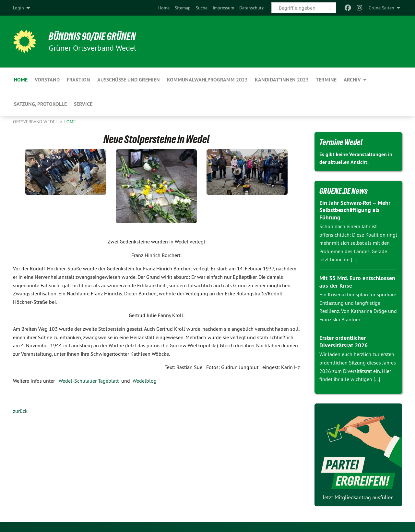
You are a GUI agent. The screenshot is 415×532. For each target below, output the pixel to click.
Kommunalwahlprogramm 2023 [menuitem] (207, 80)
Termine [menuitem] (326, 80)
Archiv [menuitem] (352, 80)
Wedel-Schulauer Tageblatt (89, 381)
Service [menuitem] (83, 104)
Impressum (223, 8)
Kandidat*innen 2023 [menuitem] (282, 80)
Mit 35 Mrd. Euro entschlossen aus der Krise (357, 282)
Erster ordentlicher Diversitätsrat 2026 (344, 341)
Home (164, 8)
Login (18, 8)
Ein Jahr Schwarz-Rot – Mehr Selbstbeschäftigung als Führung (355, 210)
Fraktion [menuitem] (78, 80)
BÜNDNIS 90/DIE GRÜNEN (93, 36)
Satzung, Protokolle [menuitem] (40, 104)
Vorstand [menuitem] (47, 80)
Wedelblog (145, 381)
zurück (20, 411)
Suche (202, 8)
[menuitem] (164, 8)
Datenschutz (251, 8)
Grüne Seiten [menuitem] (381, 8)
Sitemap (183, 8)
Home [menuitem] (21, 80)
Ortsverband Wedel (36, 122)
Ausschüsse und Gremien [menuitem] (129, 80)
